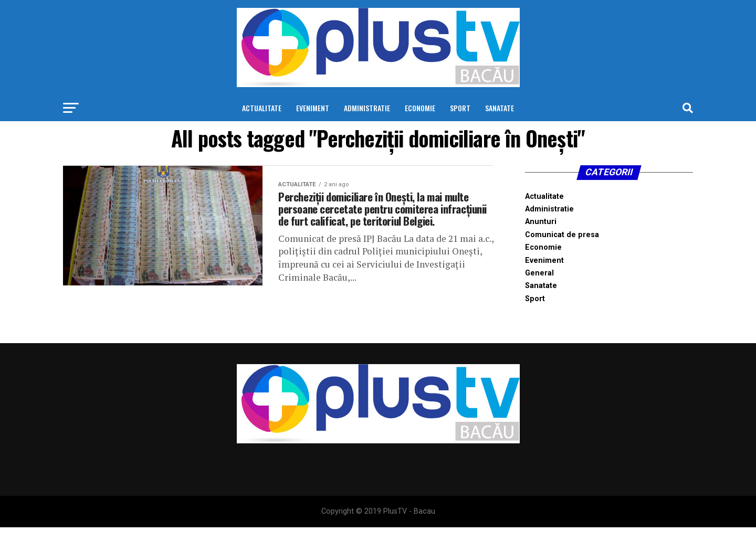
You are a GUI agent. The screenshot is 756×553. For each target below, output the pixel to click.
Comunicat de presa (562, 235)
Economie (420, 108)
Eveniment (313, 108)
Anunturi (541, 222)
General (539, 273)
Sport (460, 108)
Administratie (367, 108)
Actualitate (262, 108)
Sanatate (500, 108)
